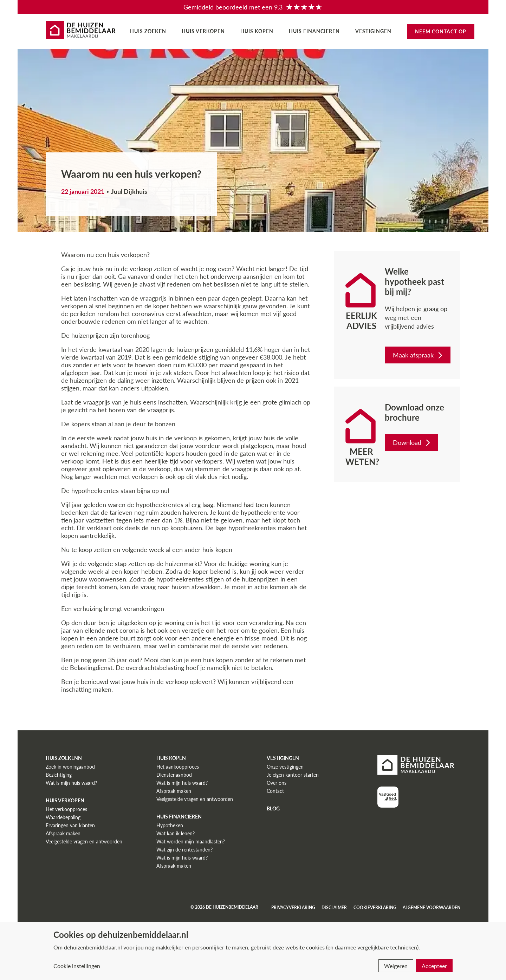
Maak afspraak (418, 355)
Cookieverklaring (375, 907)
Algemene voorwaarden (432, 907)
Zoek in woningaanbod (70, 767)
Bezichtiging (59, 775)
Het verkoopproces (66, 809)
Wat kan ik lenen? (176, 833)
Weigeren (396, 966)
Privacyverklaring (293, 907)
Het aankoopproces (178, 767)
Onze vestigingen (285, 767)
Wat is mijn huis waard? (71, 783)
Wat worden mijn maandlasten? (191, 841)
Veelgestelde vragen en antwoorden (84, 841)
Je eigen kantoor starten (293, 775)
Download (412, 442)
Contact (275, 791)
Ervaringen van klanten (70, 825)
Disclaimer (334, 907)
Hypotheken (170, 825)
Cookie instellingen (77, 966)
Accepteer (434, 966)
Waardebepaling (63, 817)
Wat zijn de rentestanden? (184, 850)
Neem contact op (441, 31)
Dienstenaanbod (174, 775)
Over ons (277, 783)
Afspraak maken (63, 833)
